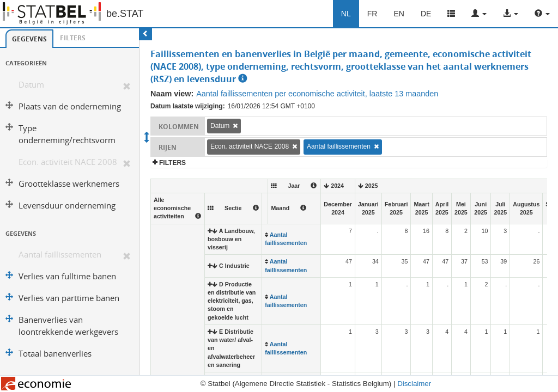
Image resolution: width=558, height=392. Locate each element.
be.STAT (125, 14)
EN (399, 14)
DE (426, 14)
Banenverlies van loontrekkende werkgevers (68, 326)
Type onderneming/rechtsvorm (67, 134)
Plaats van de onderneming (70, 106)
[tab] (29, 39)
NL (346, 14)
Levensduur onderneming (67, 206)
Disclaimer (414, 384)
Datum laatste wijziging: (188, 106)
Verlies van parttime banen (69, 298)
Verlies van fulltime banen (67, 276)
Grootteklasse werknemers (69, 184)
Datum (31, 85)
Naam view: (172, 94)
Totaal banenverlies (55, 354)
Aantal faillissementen (60, 255)
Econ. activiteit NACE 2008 (68, 162)
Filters (73, 38)
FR (372, 14)
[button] (479, 14)
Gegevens (29, 39)
